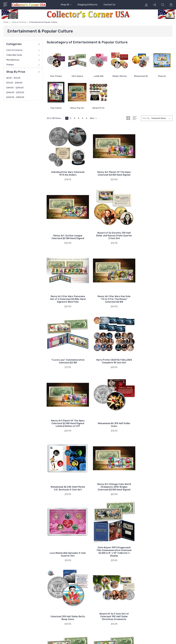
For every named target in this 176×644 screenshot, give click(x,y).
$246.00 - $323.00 (15, 92)
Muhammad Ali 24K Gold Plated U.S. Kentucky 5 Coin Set (110, 358)
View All (147, 602)
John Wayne (77, 76)
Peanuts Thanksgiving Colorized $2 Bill (66, 546)
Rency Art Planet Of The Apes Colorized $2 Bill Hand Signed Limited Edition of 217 (153, 295)
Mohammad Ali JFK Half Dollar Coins (66, 359)
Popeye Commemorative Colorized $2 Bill (153, 486)
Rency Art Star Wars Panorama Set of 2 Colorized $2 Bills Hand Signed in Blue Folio (110, 233)
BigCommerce (51, 639)
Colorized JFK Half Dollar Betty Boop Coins (153, 425)
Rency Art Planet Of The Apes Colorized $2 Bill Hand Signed (110, 172)
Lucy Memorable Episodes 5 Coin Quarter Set (66, 425)
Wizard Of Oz (98, 108)
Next (94, 118)
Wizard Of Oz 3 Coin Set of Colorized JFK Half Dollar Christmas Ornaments (66, 484)
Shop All (66, 5)
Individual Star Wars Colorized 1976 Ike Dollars (66, 173)
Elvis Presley (56, 76)
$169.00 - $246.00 (15, 88)
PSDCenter (168, 639)
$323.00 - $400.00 (15, 97)
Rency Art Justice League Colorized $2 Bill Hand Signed (153, 173)
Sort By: (146, 118)
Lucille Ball (98, 76)
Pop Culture (56, 108)
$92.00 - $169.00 (14, 83)
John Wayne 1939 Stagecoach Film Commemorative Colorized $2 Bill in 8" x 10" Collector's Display (110, 421)
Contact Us (109, 5)
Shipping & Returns (88, 5)
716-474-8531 (14, 588)
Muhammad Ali (141, 76)
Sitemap (63, 639)
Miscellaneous (13, 60)
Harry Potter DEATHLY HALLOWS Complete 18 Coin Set (110, 295)
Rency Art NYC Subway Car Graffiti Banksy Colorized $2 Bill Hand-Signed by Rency (110, 545)
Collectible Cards (14, 55)
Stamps (10, 65)
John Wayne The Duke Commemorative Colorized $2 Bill (110, 484)
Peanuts (162, 76)
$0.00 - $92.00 (13, 78)
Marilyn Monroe (120, 76)
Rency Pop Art (77, 108)
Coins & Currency (14, 50)
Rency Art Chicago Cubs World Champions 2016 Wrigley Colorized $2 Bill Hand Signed (153, 357)
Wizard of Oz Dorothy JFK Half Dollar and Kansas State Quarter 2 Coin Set (66, 235)
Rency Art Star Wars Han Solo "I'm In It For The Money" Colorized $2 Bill (153, 235)
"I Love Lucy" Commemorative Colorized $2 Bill (66, 295)
